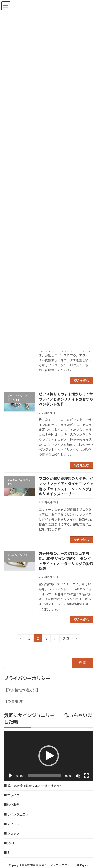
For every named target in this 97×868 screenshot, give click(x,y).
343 (66, 639)
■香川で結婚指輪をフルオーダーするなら (33, 786)
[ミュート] (78, 776)
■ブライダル (13, 795)
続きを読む (81, 381)
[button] (49, 756)
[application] (48, 756)
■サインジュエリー (18, 814)
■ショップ (12, 833)
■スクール (12, 824)
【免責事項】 (15, 702)
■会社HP (11, 843)
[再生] (11, 776)
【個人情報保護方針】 (22, 690)
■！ (7, 853)
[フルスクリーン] (86, 776)
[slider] (44, 776)
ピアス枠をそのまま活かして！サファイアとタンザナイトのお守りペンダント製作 (66, 399)
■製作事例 (12, 805)
